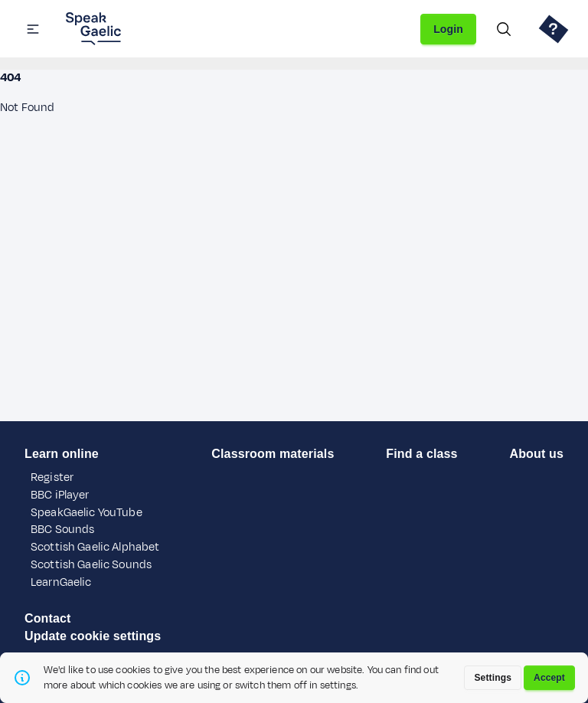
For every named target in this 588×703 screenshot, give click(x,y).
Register (52, 477)
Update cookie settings (93, 636)
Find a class (421, 454)
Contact (48, 618)
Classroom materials (273, 454)
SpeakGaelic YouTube (87, 513)
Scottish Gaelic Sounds (91, 565)
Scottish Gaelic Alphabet (95, 547)
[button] (33, 29)
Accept (549, 678)
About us (536, 454)
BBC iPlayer (60, 495)
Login (448, 29)
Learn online (62, 454)
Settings (493, 678)
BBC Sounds (62, 530)
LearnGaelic (61, 582)
